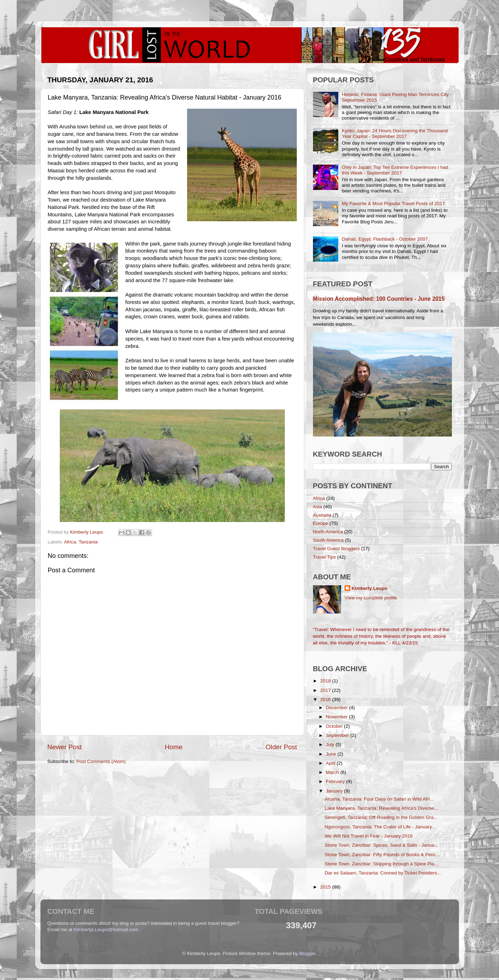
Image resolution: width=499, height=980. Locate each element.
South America (328, 540)
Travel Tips (325, 557)
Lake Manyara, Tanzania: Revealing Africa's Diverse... (381, 808)
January (335, 791)
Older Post (281, 747)
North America (328, 532)
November (338, 717)
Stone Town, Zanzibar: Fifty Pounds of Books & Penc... (382, 855)
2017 (326, 690)
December (338, 708)
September (338, 735)
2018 (326, 681)
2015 (326, 887)
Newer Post (65, 747)
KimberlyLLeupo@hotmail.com (106, 930)
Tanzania (88, 542)
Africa (70, 542)
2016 (326, 699)
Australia (322, 515)
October (335, 726)
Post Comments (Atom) (101, 761)
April (331, 763)
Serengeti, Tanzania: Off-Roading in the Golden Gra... (381, 817)
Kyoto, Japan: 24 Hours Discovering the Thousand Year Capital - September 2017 (395, 133)
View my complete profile (371, 598)
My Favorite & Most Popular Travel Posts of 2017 (393, 203)
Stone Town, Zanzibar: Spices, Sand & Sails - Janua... (381, 845)
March (333, 772)
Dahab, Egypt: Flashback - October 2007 (385, 239)
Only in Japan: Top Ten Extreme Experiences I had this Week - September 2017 (395, 170)
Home (174, 747)
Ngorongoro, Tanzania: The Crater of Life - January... (380, 827)
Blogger (307, 953)
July (331, 744)
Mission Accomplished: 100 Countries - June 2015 (379, 299)
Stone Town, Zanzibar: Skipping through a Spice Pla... (381, 864)
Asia (318, 507)
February (336, 781)
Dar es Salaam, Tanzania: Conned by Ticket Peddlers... (383, 873)
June (332, 754)
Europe (321, 523)
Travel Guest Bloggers (337, 549)
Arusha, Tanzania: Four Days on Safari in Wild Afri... (379, 799)
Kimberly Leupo (370, 588)
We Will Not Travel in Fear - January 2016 (369, 836)
